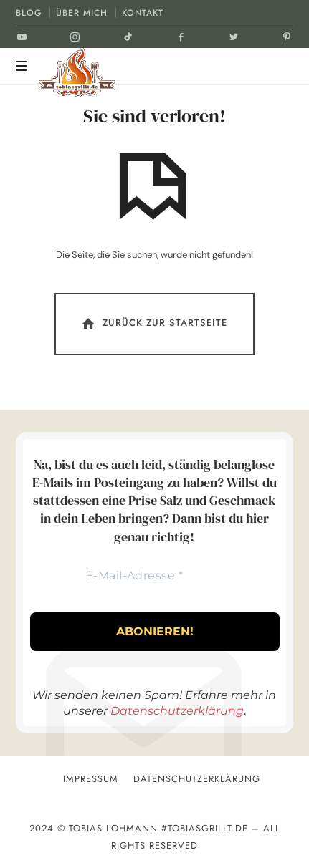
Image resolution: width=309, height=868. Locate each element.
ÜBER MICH (82, 13)
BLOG (29, 13)
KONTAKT (143, 13)
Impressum (91, 779)
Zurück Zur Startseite (153, 324)
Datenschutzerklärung (177, 711)
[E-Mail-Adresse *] (134, 576)
